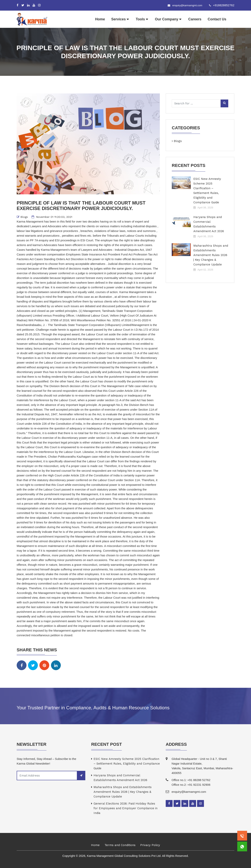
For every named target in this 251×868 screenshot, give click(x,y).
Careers (195, 19)
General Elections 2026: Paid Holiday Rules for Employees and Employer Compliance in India (125, 808)
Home (100, 19)
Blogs (24, 217)
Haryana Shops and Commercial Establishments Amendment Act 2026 (209, 224)
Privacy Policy (150, 845)
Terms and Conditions (120, 845)
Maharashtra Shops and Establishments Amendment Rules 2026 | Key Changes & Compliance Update (211, 255)
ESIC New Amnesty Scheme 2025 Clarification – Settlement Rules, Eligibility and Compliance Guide (207, 191)
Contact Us (217, 19)
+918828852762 (224, 5)
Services (118, 19)
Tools (140, 19)
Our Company (167, 19)
